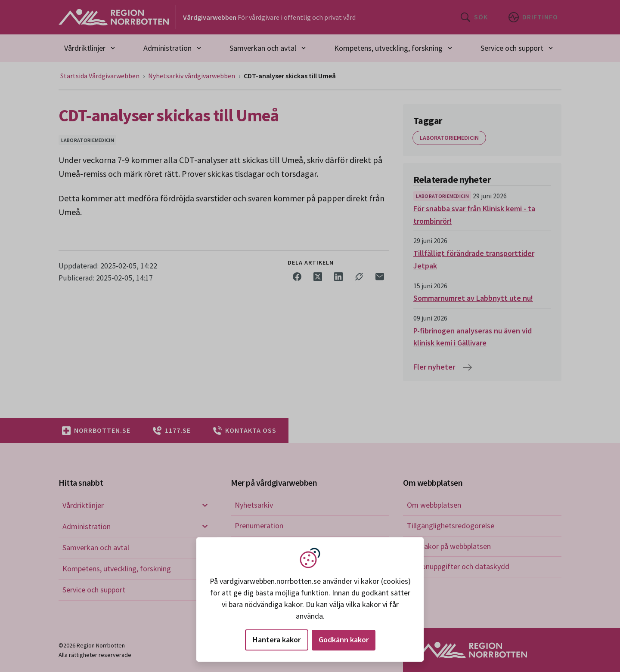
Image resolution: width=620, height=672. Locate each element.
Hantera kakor (277, 640)
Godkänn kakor (344, 640)
